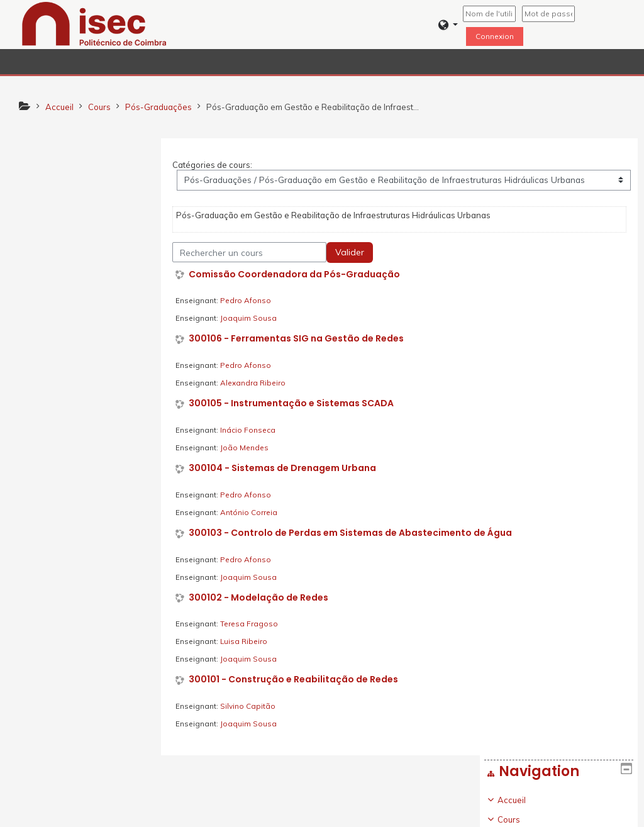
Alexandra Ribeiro (256, 383)
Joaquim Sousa (252, 319)
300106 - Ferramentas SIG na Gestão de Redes (299, 339)
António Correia (252, 512)
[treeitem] (85, 401)
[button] (448, 25)
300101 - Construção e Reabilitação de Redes (297, 680)
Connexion (495, 36)
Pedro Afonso (249, 301)
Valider (353, 252)
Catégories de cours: (215, 165)
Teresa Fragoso (252, 624)
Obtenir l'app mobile (475, 814)
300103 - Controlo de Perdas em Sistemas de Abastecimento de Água (353, 533)
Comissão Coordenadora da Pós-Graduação (297, 275)
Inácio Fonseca (251, 430)
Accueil (47, 184)
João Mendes (247, 447)
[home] (94, 23)
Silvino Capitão (251, 706)
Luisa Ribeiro (247, 642)
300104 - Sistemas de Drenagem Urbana (286, 468)
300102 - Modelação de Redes (262, 598)
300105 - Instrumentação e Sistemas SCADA (294, 403)
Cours (45, 203)
